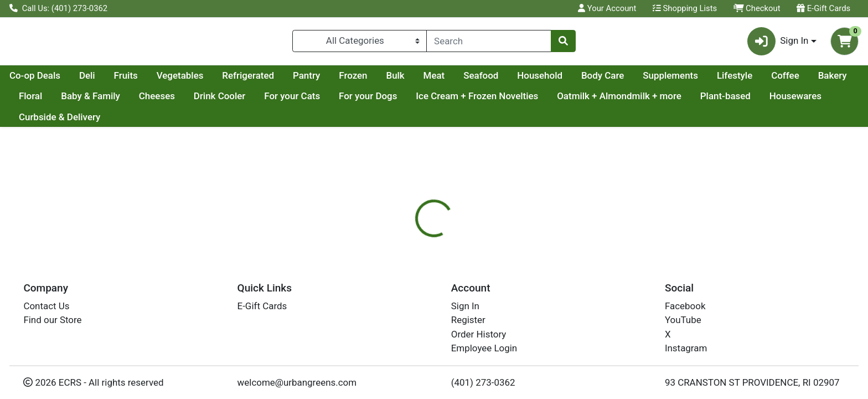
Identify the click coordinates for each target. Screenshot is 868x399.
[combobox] (489, 43)
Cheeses (305, 101)
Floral (179, 101)
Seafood (586, 80)
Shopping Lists (685, 8)
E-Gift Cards (823, 8)
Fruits (231, 80)
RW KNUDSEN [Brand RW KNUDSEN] (506, 351)
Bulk (500, 80)
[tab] (392, 282)
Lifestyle (37, 101)
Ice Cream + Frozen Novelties (626, 101)
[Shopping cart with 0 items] (844, 44)
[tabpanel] (615, 344)
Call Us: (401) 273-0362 (58, 8)
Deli (192, 80)
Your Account (607, 8)
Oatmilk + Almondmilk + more (768, 101)
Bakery (135, 101)
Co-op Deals (140, 80)
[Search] (489, 43)
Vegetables (285, 80)
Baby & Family (239, 101)
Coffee (87, 101)
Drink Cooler (368, 101)
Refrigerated (353, 80)
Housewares (114, 121)
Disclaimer (445, 283)
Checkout (757, 8)
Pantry (412, 80)
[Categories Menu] (360, 43)
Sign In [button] (778, 44)
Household (645, 80)
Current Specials (53, 80)
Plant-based (44, 121)
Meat (539, 80)
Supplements (776, 80)
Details (392, 283)
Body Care (708, 80)
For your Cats (441, 101)
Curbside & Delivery (200, 121)
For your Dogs (517, 101)
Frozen (458, 80)
